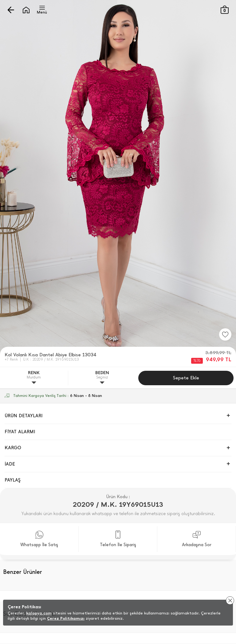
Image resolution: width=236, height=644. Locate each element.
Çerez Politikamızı (66, 618)
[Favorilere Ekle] (225, 334)
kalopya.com (39, 613)
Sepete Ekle (186, 378)
